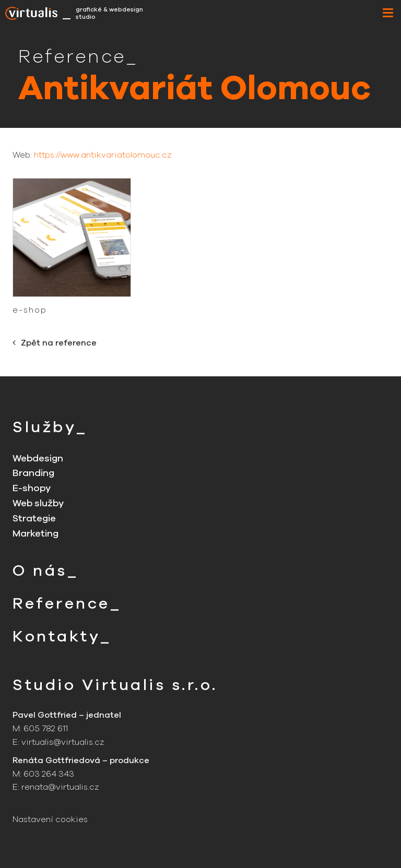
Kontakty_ (62, 637)
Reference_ (67, 604)
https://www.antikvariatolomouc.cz (103, 155)
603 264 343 (49, 774)
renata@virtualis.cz (60, 787)
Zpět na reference (55, 343)
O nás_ (45, 571)
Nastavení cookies (50, 819)
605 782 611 (46, 729)
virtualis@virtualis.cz (63, 742)
